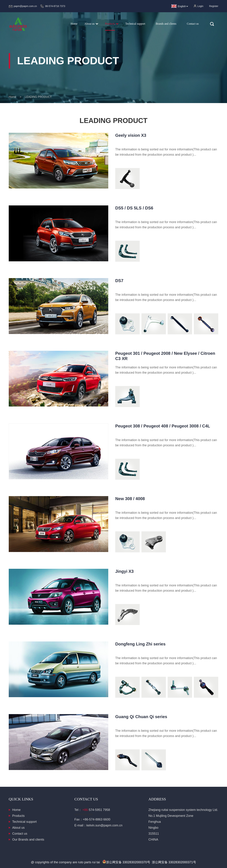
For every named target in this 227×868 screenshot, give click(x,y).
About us (18, 828)
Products (18, 816)
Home (74, 24)
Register (214, 6)
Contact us (20, 834)
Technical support (24, 822)
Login (200, 6)
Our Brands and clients (28, 840)
